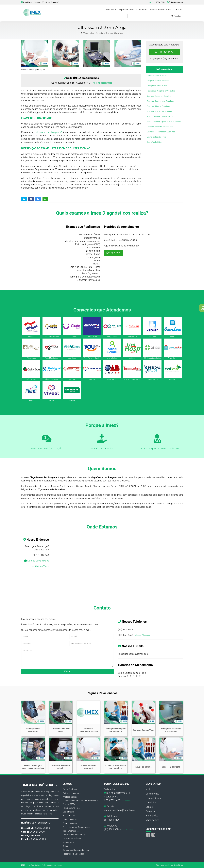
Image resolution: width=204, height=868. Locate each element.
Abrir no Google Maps (103, 83)
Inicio (148, 789)
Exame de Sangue (144, 767)
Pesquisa (150, 811)
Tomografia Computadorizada (76, 850)
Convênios (142, 10)
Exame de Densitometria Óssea (88, 730)
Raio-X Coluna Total (71, 808)
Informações (99, 33)
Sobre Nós (111, 10)
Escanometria (69, 816)
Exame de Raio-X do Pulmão (61, 767)
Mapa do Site (152, 820)
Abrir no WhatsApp (143, 635)
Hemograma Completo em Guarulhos (161, 91)
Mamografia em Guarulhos (33, 730)
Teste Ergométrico (71, 831)
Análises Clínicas (70, 797)
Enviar (67, 671)
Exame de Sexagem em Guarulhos (160, 111)
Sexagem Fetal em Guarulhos (158, 81)
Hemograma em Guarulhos (157, 86)
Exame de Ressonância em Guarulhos (116, 767)
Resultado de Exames (160, 10)
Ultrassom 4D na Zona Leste (61, 730)
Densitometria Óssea (72, 839)
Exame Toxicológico (71, 789)
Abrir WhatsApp (127, 830)
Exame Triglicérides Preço (156, 137)
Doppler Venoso (70, 823)
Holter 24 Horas (70, 819)
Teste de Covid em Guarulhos (158, 76)
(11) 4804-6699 (175, 2)
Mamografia (68, 842)
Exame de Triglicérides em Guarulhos (161, 132)
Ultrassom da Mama (171, 767)
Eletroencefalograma (72, 793)
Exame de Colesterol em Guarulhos (160, 127)
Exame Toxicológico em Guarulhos (160, 117)
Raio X (66, 846)
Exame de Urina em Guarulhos (158, 106)
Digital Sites (178, 865)
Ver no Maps (127, 801)
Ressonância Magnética (73, 854)
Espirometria (68, 812)
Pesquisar (176, 16)
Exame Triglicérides (154, 142)
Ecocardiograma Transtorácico (76, 827)
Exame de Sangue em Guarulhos (159, 96)
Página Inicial (87, 33)
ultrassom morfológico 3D (49, 132)
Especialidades (126, 10)
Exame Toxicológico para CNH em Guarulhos (164, 122)
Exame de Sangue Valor (143, 730)
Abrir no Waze (42, 566)
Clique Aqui (113, 253)
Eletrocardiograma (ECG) (74, 835)
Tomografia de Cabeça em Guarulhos (171, 730)
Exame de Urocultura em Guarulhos (160, 101)
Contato (178, 10)
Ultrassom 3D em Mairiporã (88, 767)
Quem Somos (152, 794)
